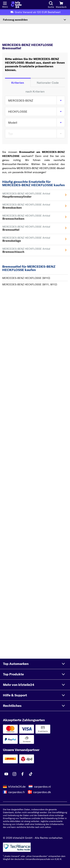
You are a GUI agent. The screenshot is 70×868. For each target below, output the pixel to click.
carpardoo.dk (42, 792)
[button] (35, 664)
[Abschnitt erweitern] (35, 20)
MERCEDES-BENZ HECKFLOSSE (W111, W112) (30, 284)
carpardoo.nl (42, 786)
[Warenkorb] (61, 5)
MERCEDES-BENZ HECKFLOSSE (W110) (26, 278)
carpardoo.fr (17, 792)
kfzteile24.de (17, 786)
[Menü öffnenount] (5, 3)
